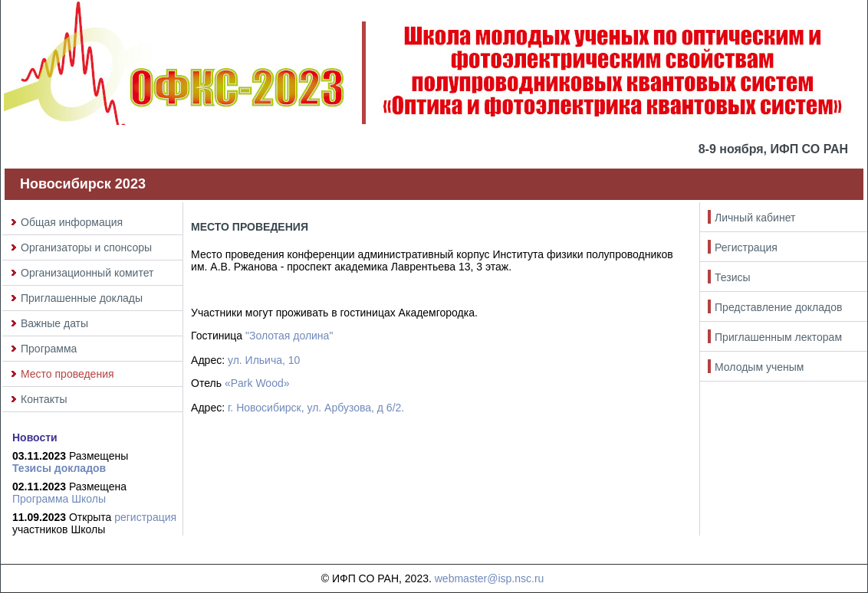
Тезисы (733, 277)
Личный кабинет (755, 218)
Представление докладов (778, 307)
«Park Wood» (257, 383)
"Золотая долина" (289, 336)
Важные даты (54, 323)
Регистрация (746, 247)
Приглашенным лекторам (778, 337)
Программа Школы (59, 499)
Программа (49, 349)
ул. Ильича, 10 (264, 360)
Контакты (44, 399)
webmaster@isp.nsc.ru (490, 578)
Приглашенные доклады (82, 298)
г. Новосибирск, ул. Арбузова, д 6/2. (316, 408)
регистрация (145, 517)
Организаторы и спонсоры (86, 247)
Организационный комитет (87, 273)
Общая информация (72, 222)
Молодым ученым (759, 367)
